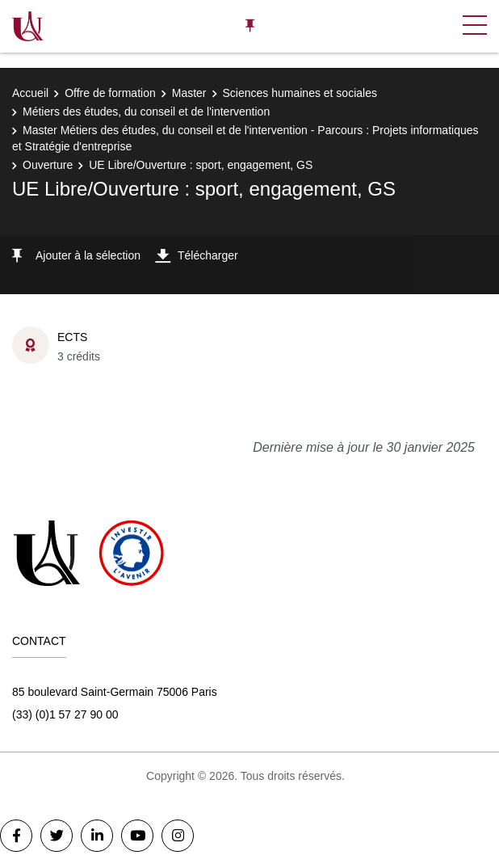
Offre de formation (110, 93)
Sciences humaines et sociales (300, 93)
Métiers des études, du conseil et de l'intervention (146, 112)
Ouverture (48, 165)
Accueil (30, 93)
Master (189, 93)
